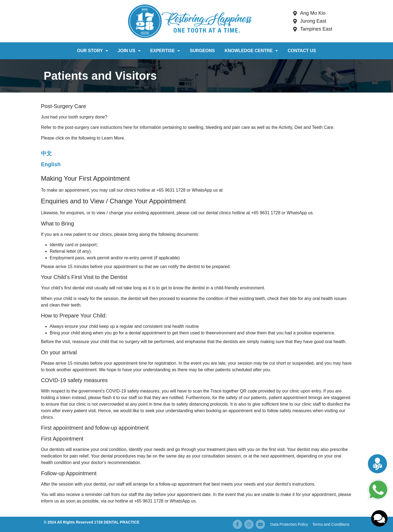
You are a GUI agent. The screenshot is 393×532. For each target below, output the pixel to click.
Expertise (165, 51)
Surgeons (202, 51)
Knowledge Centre (251, 51)
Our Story (92, 51)
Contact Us (302, 51)
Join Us (129, 51)
